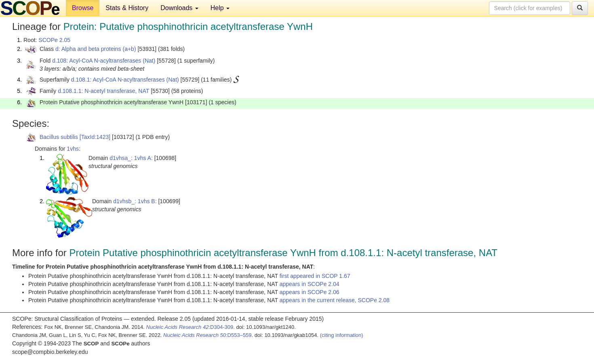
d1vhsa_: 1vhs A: (131, 158)
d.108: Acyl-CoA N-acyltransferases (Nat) (104, 61)
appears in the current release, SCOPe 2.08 (335, 300)
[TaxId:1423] (95, 137)
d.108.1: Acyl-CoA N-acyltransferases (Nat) (125, 80)
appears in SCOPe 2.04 (310, 284)
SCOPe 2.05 (54, 40)
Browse (83, 8)
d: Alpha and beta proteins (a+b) (96, 49)
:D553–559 (207, 335)
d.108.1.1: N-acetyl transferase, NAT (103, 91)
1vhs (73, 149)
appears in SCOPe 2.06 (310, 292)
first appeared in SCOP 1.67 (315, 276)
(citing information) (342, 335)
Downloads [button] (179, 8)
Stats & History (127, 8)
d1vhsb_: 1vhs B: (135, 201)
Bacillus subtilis (59, 137)
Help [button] (220, 8)
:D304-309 (190, 327)
